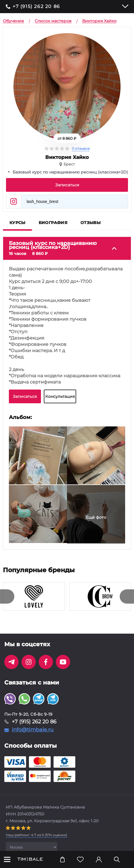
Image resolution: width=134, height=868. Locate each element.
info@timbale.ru (33, 730)
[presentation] (7, 596)
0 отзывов (81, 148)
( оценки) (36, 835)
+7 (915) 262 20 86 (36, 7)
